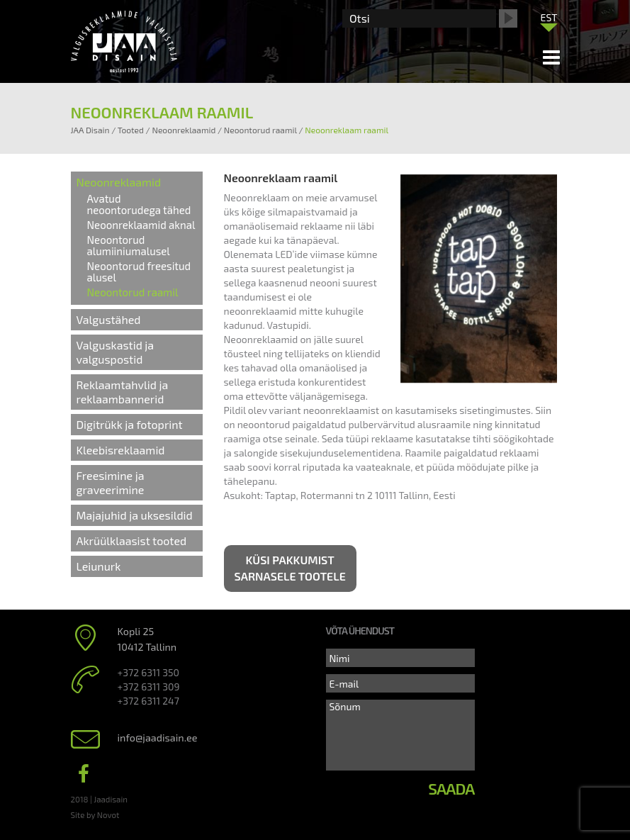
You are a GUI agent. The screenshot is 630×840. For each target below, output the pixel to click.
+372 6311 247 (148, 701)
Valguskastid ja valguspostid (116, 352)
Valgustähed (109, 319)
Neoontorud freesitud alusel (139, 271)
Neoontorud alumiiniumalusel (129, 245)
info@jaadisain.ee (158, 738)
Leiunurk (99, 566)
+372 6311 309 (149, 687)
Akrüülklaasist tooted (132, 541)
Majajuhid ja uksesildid (135, 515)
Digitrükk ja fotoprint (130, 424)
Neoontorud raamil (133, 292)
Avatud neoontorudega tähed (139, 204)
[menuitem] (549, 17)
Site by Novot (95, 814)
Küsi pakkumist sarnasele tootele (290, 568)
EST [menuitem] (549, 17)
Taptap (281, 495)
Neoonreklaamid (119, 182)
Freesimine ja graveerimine (111, 482)
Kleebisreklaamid (121, 450)
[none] (549, 21)
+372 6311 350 (148, 672)
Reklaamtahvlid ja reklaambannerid (123, 392)
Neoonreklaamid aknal (141, 225)
